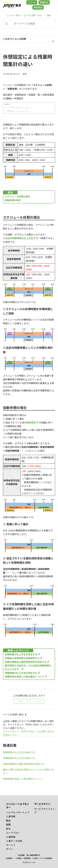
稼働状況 (44, 2)
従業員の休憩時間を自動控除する (22, 658)
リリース (32, 2)
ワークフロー (13, 833)
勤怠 (8, 820)
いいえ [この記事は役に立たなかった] (38, 701)
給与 (8, 829)
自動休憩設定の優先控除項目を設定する (26, 662)
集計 (49, 15)
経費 (8, 824)
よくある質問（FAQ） (34, 15)
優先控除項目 (29, 422)
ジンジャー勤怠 (13, 15)
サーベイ (11, 845)
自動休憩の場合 (13, 200)
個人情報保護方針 (33, 855)
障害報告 (38, 7)
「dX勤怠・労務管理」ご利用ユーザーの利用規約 (33, 858)
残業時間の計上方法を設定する (21, 673)
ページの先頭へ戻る (15, 714)
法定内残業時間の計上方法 (19, 238)
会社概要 (21, 855)
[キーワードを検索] (29, 24)
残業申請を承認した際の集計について (25, 677)
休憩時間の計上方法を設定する (21, 654)
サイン (10, 849)
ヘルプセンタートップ (18, 812)
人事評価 (11, 837)
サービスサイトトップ (45, 811)
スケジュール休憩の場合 (17, 196)
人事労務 (11, 816)
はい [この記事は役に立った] (22, 701)
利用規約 (9, 858)
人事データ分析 (14, 841)
